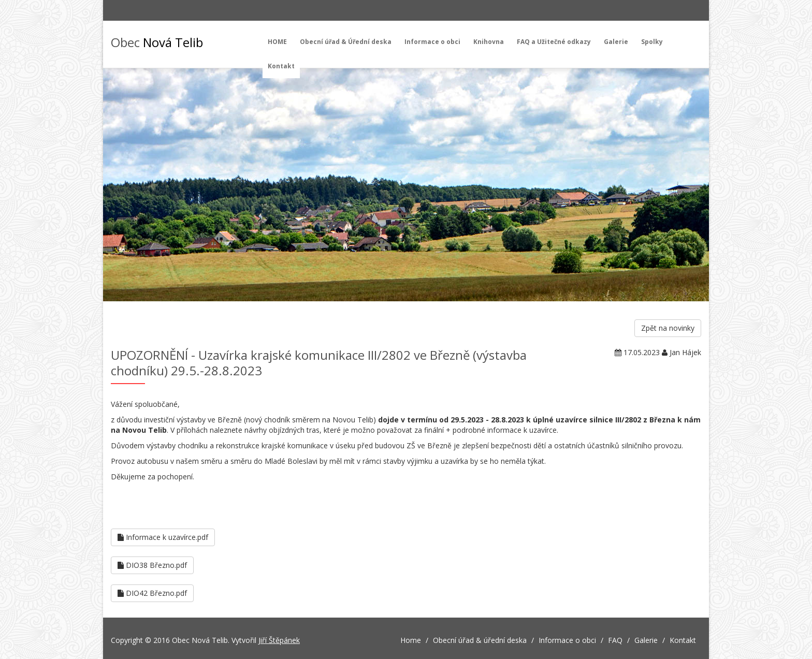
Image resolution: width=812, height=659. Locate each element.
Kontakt (281, 66)
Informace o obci (432, 42)
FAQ (615, 640)
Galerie (616, 42)
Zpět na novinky (668, 328)
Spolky (652, 42)
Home (411, 640)
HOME (277, 42)
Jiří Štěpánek (279, 640)
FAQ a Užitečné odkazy (554, 42)
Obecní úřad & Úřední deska (346, 42)
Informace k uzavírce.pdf (163, 537)
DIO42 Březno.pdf (152, 593)
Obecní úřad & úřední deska (480, 640)
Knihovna (489, 42)
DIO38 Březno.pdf (152, 565)
